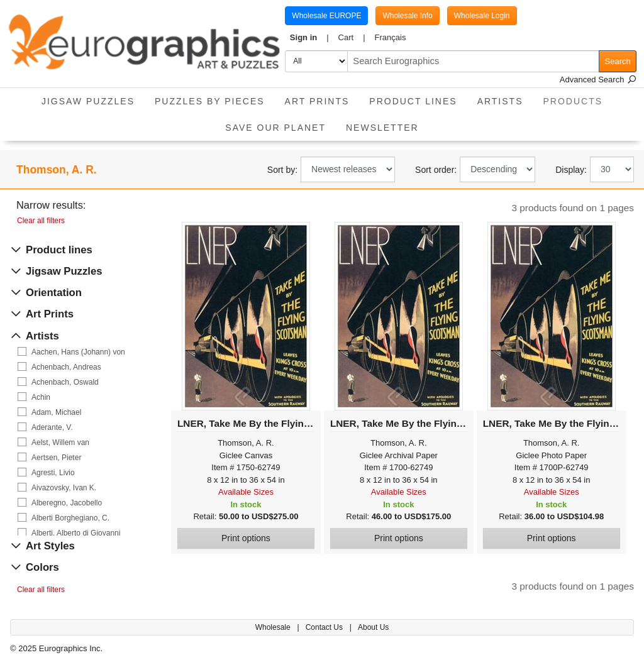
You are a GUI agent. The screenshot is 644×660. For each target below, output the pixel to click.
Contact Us (325, 627)
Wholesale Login (482, 16)
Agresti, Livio (53, 473)
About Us (373, 627)
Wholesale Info (407, 16)
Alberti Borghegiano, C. (70, 518)
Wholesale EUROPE (326, 16)
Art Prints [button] (317, 101)
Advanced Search (598, 80)
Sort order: (436, 170)
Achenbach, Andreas (66, 367)
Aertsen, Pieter (56, 458)
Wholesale (274, 627)
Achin (41, 397)
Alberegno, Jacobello (67, 503)
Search (618, 61)
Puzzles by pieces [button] (210, 101)
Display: (571, 170)
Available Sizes (246, 492)
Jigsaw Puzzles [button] (88, 101)
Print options (246, 538)
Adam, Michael (56, 412)
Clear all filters (41, 221)
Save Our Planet (275, 128)
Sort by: (282, 170)
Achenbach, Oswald (65, 382)
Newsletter (382, 128)
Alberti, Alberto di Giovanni (76, 533)
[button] (309, 38)
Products (578, 97)
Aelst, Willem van (60, 443)
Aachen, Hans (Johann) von (78, 352)
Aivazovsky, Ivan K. (64, 488)
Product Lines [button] (413, 101)
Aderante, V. (52, 427)
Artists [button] (500, 101)
